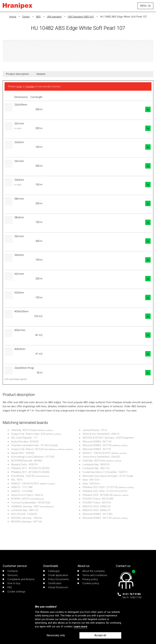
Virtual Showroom (56, 587)
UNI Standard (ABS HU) (81, 17)
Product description (17, 74)
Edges (26, 17)
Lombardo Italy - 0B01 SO (96, 468)
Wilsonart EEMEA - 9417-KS (97, 445)
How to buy (11, 583)
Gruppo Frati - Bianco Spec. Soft (28, 434)
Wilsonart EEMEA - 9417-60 (97, 442)
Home (13, 17)
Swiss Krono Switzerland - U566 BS (101, 457)
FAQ (7, 587)
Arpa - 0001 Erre (91, 480)
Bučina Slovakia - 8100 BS (25, 442)
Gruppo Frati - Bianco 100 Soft (27, 449)
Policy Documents (56, 579)
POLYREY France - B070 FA (97, 503)
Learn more (81, 627)
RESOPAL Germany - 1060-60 (27, 518)
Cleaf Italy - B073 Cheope (24, 430)
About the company (91, 571)
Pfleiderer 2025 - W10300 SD (98, 495)
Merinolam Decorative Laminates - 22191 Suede (108, 476)
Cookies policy (88, 583)
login (19, 86)
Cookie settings (14, 592)
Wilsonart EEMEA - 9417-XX (97, 518)
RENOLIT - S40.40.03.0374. (97, 453)
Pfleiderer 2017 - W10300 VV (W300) (30, 472)
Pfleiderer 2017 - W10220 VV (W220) (30, 468)
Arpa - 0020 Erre (91, 484)
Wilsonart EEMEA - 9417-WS (98, 514)
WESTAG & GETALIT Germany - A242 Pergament (108, 438)
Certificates (52, 583)
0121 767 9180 (132, 594)
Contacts (10, 571)
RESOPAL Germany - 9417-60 (27, 522)
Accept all (100, 635)
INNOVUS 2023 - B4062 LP (97, 510)
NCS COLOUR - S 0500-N (24, 514)
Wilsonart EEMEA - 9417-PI (97, 449)
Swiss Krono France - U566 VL (27, 495)
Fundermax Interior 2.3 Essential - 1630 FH (105, 472)
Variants (41, 74)
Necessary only (56, 635)
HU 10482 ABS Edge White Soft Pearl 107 (123, 17)
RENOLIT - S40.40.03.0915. (25, 484)
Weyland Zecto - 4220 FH (24, 465)
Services (10, 575)
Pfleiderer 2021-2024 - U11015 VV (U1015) (105, 491)
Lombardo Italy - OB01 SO (25, 510)
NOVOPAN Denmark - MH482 (26, 461)
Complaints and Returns (19, 579)
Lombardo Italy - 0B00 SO (96, 465)
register (30, 86)
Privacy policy (88, 579)
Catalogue (52, 571)
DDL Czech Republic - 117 (24, 438)
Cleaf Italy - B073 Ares (94, 461)
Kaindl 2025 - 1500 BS (23, 453)
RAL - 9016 (17, 480)
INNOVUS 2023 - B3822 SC (97, 506)
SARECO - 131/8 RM (22, 491)
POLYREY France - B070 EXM (98, 499)
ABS (38, 17)
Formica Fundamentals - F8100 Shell (31, 503)
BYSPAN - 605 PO (20, 499)
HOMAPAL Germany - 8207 (25, 506)
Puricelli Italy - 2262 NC (23, 476)
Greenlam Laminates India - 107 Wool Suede (34, 445)
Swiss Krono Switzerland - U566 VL (101, 434)
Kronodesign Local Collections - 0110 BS (33, 457)
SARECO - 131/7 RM (22, 487)
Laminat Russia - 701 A (95, 430)
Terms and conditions (92, 575)
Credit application (56, 575)
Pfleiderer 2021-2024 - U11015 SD (100, 487)
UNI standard (54, 17)
